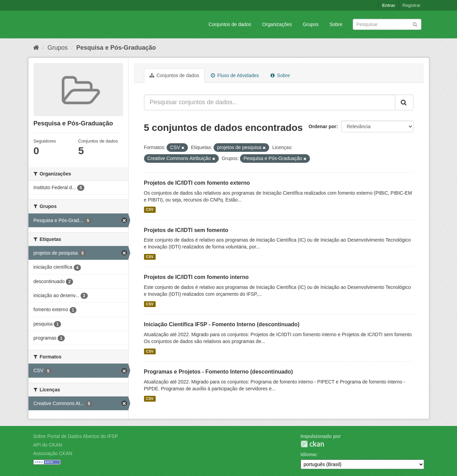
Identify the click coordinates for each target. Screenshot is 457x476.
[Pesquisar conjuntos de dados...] (270, 102)
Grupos (311, 24)
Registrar (412, 5)
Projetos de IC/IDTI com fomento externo (197, 183)
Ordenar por (322, 126)
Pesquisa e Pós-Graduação (116, 48)
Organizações (277, 24)
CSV (150, 210)
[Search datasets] (387, 24)
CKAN (312, 444)
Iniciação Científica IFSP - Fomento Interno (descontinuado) (222, 324)
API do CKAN (48, 445)
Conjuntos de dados (230, 24)
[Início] (36, 48)
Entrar (388, 5)
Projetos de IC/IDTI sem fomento (186, 230)
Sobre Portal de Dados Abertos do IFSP (76, 436)
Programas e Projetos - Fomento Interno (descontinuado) (219, 372)
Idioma (308, 454)
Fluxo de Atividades (235, 75)
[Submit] (415, 24)
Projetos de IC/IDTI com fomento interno (196, 277)
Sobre (336, 24)
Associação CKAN (53, 453)
